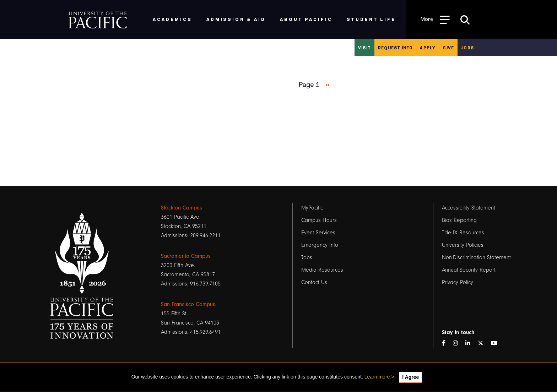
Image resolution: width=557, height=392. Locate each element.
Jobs (467, 48)
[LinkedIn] (471, 343)
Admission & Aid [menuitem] (236, 19)
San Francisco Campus (188, 304)
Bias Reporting (459, 220)
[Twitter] (483, 343)
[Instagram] (458, 343)
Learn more (377, 377)
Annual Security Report (469, 270)
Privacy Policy (458, 282)
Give (448, 48)
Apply (428, 48)
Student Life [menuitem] (371, 19)
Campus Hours (319, 220)
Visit (364, 48)
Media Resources (322, 270)
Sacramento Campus (186, 256)
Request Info (395, 48)
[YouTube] (497, 343)
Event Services (318, 233)
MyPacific (312, 208)
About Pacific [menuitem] (306, 19)
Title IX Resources (463, 233)
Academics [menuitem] (172, 19)
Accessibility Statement (469, 208)
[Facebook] (447, 343)
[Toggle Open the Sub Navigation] (435, 19)
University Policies (463, 245)
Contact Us (314, 282)
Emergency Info (320, 245)
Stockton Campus (182, 208)
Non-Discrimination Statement (476, 257)
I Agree (410, 377)
